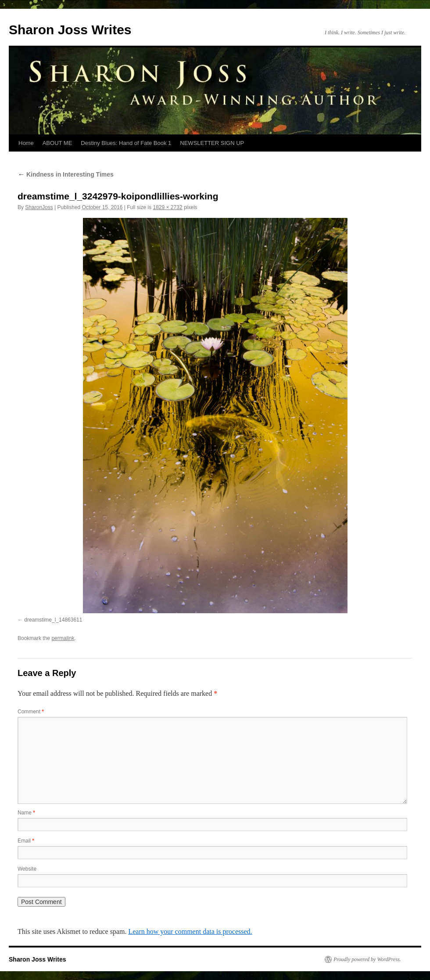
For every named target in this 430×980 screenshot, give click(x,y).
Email (26, 841)
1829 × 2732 (168, 207)
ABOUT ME (57, 143)
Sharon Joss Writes (70, 30)
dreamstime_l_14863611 (53, 620)
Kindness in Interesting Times (66, 174)
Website (27, 869)
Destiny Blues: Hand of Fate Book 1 (126, 143)
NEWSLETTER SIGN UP (212, 143)
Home (26, 143)
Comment (31, 712)
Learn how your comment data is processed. (190, 931)
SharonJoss (39, 207)
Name (26, 813)
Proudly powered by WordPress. (367, 959)
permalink (63, 638)
